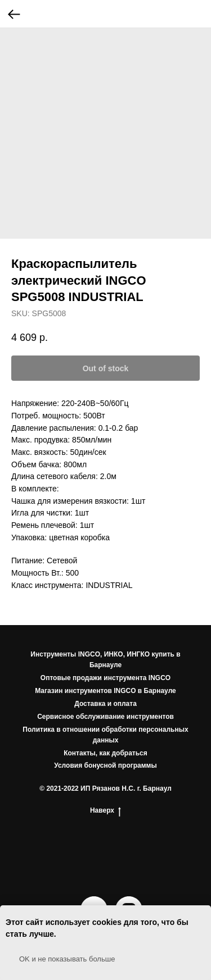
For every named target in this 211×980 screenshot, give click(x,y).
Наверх (105, 811)
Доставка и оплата (105, 704)
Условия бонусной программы (105, 765)
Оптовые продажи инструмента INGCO (105, 678)
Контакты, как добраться (105, 753)
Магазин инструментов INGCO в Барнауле (105, 691)
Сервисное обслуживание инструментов (105, 717)
